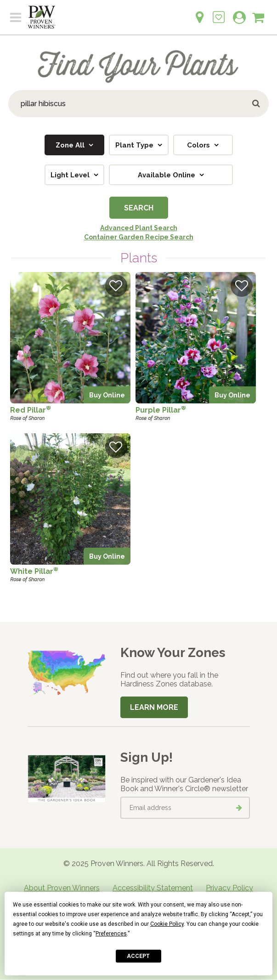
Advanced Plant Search (139, 228)
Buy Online (107, 395)
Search (139, 208)
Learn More (154, 707)
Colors (199, 145)
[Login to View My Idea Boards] (219, 12)
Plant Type (135, 145)
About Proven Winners (62, 888)
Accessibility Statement (153, 888)
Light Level (71, 175)
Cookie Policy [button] (167, 924)
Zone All (71, 145)
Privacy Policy (229, 888)
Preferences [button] (111, 934)
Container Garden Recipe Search (139, 237)
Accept (138, 956)
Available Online (167, 175)
